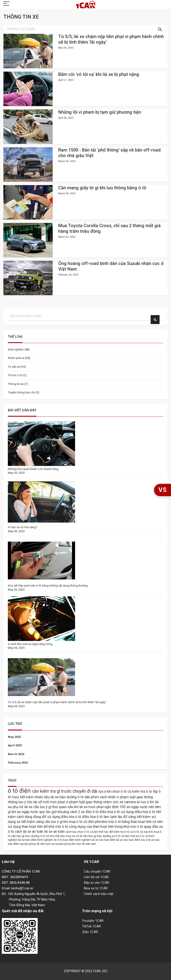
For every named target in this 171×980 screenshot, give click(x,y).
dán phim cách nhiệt (100, 797)
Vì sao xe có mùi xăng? (23, 527)
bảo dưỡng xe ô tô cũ (111, 836)
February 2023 (18, 763)
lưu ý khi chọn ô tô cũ (115, 791)
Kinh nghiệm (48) (19, 349)
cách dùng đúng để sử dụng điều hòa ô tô (49, 817)
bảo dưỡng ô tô (72, 797)
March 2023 (16, 754)
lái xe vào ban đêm (129, 840)
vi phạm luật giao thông (135, 797)
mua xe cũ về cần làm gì (81, 836)
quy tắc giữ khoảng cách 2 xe (62, 812)
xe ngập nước (137, 807)
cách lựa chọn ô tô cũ (80, 832)
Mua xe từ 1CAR (96, 888)
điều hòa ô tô (110, 812)
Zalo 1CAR (90, 932)
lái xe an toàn (55, 832)
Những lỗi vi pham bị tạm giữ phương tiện (100, 112)
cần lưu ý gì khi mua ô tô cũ (66, 822)
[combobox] (85, 29)
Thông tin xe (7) (18, 384)
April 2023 (15, 745)
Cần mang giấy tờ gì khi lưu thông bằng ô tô (102, 188)
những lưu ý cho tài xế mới (29, 802)
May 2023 (14, 737)
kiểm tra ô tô (143, 791)
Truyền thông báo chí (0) (24, 392)
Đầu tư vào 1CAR (96, 883)
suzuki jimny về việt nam (36, 844)
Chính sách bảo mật (99, 894)
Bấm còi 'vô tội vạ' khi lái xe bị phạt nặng (99, 74)
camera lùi (133, 802)
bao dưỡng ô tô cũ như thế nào (45, 836)
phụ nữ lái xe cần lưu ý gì (32, 807)
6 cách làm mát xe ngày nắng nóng (30, 644)
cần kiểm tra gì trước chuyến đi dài (65, 791)
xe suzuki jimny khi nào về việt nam (74, 844)
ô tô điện (20, 791)
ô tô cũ (139, 832)
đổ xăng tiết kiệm (137, 817)
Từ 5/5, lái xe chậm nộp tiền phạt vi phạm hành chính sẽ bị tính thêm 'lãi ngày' (57, 702)
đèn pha (95, 822)
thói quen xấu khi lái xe (70, 807)
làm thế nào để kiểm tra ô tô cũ (114, 832)
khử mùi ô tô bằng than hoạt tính (127, 822)
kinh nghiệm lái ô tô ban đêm (56, 840)
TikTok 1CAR (91, 926)
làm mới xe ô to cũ (137, 836)
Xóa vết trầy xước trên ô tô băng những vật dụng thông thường (48, 586)
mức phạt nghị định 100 (107, 807)
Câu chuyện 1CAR (97, 871)
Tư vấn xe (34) (17, 367)
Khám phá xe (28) (19, 358)
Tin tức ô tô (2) (17, 375)
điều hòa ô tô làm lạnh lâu (103, 817)
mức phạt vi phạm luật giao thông (76, 802)
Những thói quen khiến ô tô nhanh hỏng (33, 469)
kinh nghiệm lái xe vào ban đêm (96, 840)
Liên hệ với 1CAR (96, 877)
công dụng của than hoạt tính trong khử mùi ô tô (106, 827)
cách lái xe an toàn (29, 832)
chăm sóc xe (114, 802)
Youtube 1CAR (93, 921)
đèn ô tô (93, 812)
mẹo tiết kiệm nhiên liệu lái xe (36, 797)
